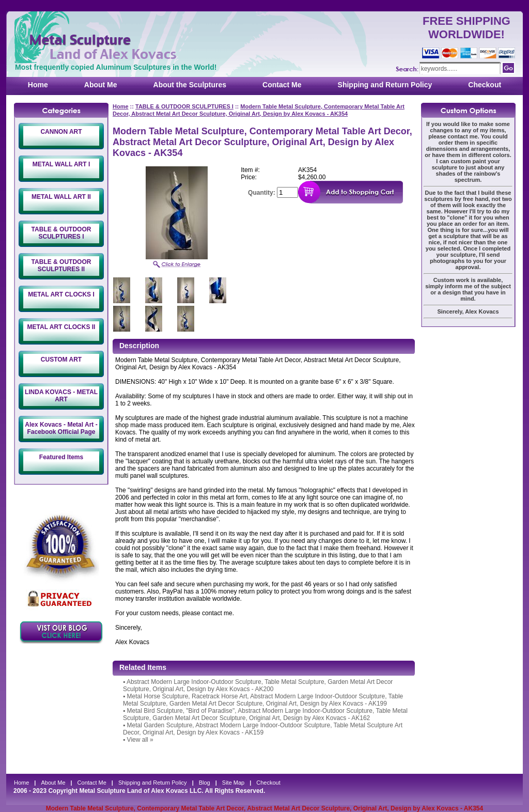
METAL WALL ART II (61, 197)
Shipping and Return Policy (385, 85)
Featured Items (61, 457)
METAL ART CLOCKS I (61, 294)
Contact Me (282, 85)
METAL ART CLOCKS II (61, 327)
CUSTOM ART (61, 360)
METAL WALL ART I (61, 164)
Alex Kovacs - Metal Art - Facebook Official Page (61, 428)
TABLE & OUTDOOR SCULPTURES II (61, 266)
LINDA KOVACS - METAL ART (61, 396)
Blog (205, 783)
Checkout (485, 85)
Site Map (233, 783)
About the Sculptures (190, 85)
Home (38, 85)
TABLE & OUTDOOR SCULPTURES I (61, 233)
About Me (101, 85)
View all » (140, 740)
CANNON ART (61, 132)
